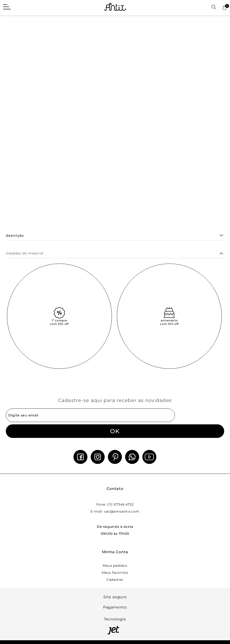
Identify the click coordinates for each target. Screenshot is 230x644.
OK (115, 431)
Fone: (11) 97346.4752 (115, 504)
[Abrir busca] (214, 7)
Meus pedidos (115, 566)
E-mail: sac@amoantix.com (115, 511)
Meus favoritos (115, 573)
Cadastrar (115, 580)
